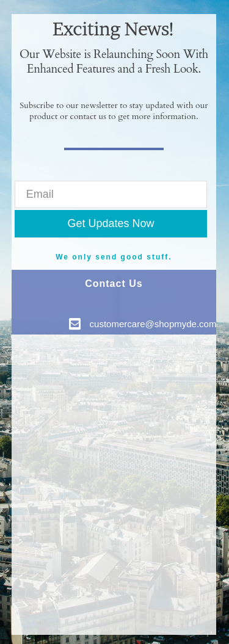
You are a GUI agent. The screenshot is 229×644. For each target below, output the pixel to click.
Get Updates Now (111, 223)
